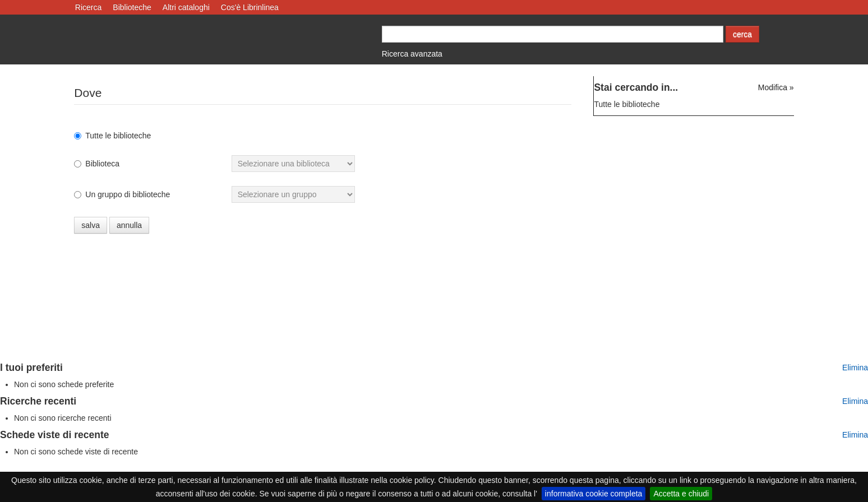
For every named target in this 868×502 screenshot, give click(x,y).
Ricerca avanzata (412, 54)
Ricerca (88, 7)
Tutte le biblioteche (112, 136)
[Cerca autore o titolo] (553, 34)
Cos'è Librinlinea (250, 7)
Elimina (855, 368)
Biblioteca (97, 164)
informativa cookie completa (594, 494)
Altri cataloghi (186, 7)
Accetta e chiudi (681, 494)
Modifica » (776, 87)
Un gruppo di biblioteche (122, 194)
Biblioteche (132, 7)
